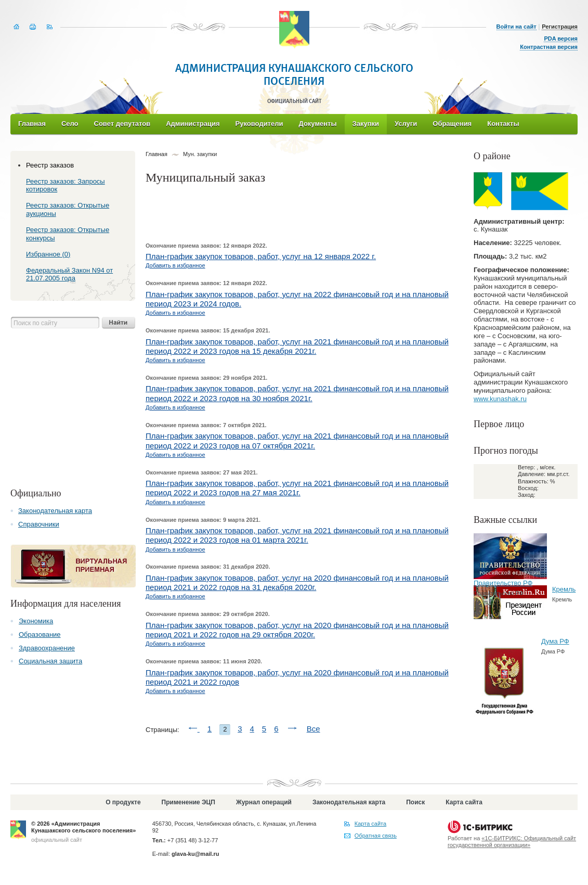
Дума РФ (555, 641)
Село (70, 124)
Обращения (452, 124)
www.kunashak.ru (500, 399)
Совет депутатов (122, 124)
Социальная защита (50, 661)
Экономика (36, 621)
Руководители (259, 124)
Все (313, 729)
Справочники (39, 524)
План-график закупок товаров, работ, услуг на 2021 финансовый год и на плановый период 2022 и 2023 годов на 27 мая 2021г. (297, 488)
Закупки (366, 124)
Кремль (564, 589)
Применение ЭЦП (188, 802)
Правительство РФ (503, 583)
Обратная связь (376, 836)
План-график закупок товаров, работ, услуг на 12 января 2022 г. (261, 256)
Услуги (406, 124)
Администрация (193, 124)
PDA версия (561, 39)
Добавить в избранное (175, 265)
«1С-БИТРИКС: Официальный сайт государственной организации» (512, 842)
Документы (317, 124)
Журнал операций (264, 802)
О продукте (123, 802)
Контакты (503, 124)
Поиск (415, 802)
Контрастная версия (549, 47)
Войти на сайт (517, 27)
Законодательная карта (55, 511)
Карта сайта (464, 802)
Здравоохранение (47, 648)
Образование (40, 634)
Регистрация (560, 27)
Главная (32, 124)
